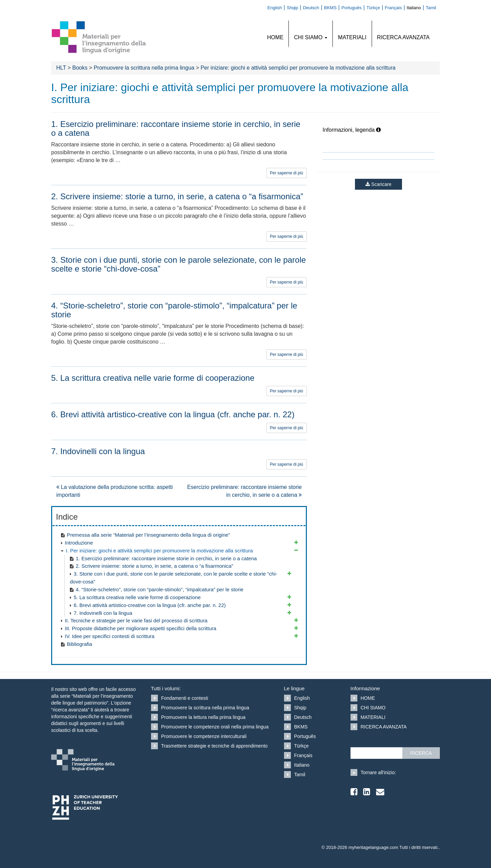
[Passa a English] (277, 8)
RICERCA (421, 753)
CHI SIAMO (311, 37)
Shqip (300, 708)
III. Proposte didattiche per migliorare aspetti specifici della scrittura (140, 628)
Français (303, 755)
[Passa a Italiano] (416, 8)
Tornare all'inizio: (378, 772)
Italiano (302, 765)
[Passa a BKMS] (333, 8)
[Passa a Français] (396, 8)
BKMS (301, 727)
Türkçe (302, 746)
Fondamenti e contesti (185, 698)
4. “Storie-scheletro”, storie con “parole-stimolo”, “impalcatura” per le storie (160, 589)
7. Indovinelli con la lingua (103, 613)
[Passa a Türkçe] (376, 8)
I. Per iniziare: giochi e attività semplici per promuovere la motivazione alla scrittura (159, 551)
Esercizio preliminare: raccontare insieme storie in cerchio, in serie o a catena (244, 491)
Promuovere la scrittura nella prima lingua (205, 708)
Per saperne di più (287, 173)
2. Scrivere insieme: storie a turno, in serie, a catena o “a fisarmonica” (154, 566)
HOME (275, 37)
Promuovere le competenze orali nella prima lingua (215, 727)
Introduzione (79, 543)
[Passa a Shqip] (295, 8)
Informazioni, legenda (352, 130)
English (302, 698)
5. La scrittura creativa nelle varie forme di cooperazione (137, 597)
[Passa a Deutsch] (313, 8)
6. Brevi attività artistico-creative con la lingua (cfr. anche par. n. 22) (150, 605)
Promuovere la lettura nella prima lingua (203, 717)
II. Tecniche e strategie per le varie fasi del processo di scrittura (136, 620)
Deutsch (303, 717)
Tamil (300, 775)
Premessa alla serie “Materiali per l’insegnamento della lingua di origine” (148, 535)
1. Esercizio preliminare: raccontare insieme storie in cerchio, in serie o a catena (166, 558)
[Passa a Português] (354, 8)
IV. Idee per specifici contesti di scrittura (110, 636)
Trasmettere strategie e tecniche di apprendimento (214, 746)
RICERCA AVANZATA (403, 37)
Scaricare (378, 184)
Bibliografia (79, 644)
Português (305, 736)
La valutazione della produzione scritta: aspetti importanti (115, 491)
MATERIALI (352, 37)
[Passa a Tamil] (433, 8)
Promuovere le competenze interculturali (204, 736)
